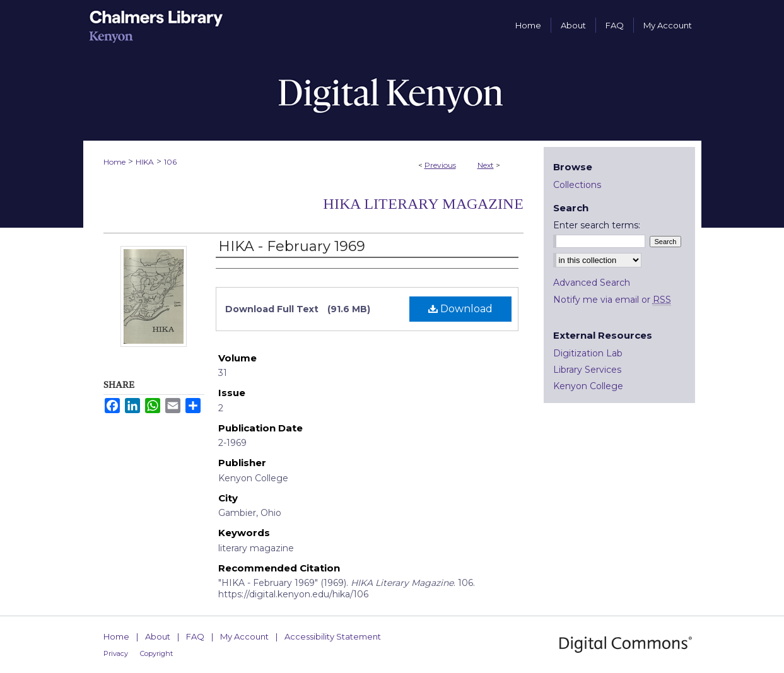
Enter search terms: (597, 225)
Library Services (587, 370)
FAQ (195, 636)
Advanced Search (592, 283)
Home (114, 162)
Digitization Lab (588, 353)
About (158, 636)
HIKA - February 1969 (292, 246)
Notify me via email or (612, 300)
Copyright (156, 653)
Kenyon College (588, 386)
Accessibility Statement (333, 636)
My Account (244, 636)
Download (460, 309)
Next (486, 165)
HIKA (145, 162)
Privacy (116, 653)
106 (170, 162)
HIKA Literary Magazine (423, 204)
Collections (577, 185)
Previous (440, 165)
